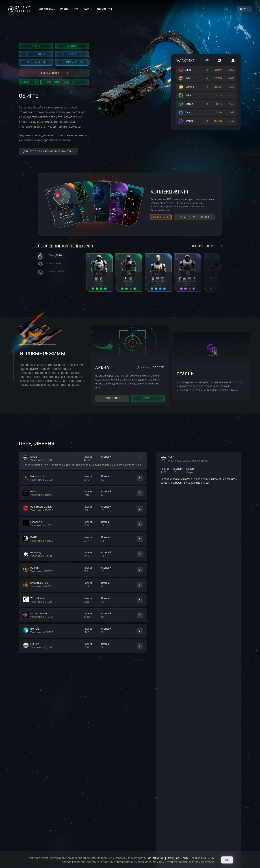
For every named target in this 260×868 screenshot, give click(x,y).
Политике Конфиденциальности (167, 858)
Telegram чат (36, 62)
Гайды (88, 9)
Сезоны (72, 46)
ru (227, 9)
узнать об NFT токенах (194, 217)
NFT (76, 9)
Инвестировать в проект (65, 82)
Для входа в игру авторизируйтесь (48, 152)
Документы (104, 9)
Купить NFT (161, 217)
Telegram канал (72, 62)
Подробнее (112, 398)
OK (227, 860)
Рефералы (72, 54)
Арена (36, 46)
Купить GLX (29, 82)
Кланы (65, 9)
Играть (148, 398)
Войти (244, 9)
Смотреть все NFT (204, 246)
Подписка (36, 54)
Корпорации (47, 9)
